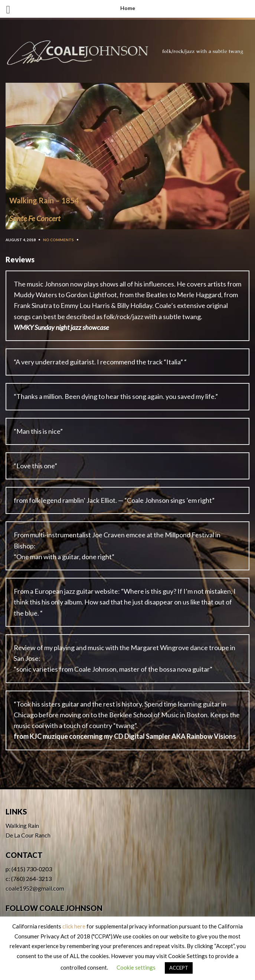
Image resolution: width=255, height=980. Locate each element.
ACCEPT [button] (179, 968)
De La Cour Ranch (28, 835)
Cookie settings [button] (136, 967)
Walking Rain (22, 825)
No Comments (58, 240)
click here (74, 926)
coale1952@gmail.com (35, 888)
